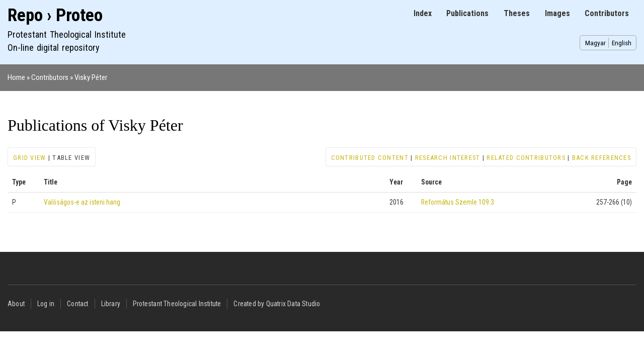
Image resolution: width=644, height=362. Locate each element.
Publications (467, 13)
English (622, 43)
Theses (517, 13)
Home (16, 77)
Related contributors (526, 158)
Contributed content (370, 158)
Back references (601, 158)
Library (111, 304)
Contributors (607, 13)
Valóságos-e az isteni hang (82, 202)
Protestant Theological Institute (177, 304)
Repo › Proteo (55, 15)
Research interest (448, 158)
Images (557, 13)
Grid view (30, 158)
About (16, 304)
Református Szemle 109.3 (458, 202)
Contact (77, 304)
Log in (46, 304)
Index (423, 13)
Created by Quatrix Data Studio (277, 304)
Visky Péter (91, 77)
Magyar (595, 43)
